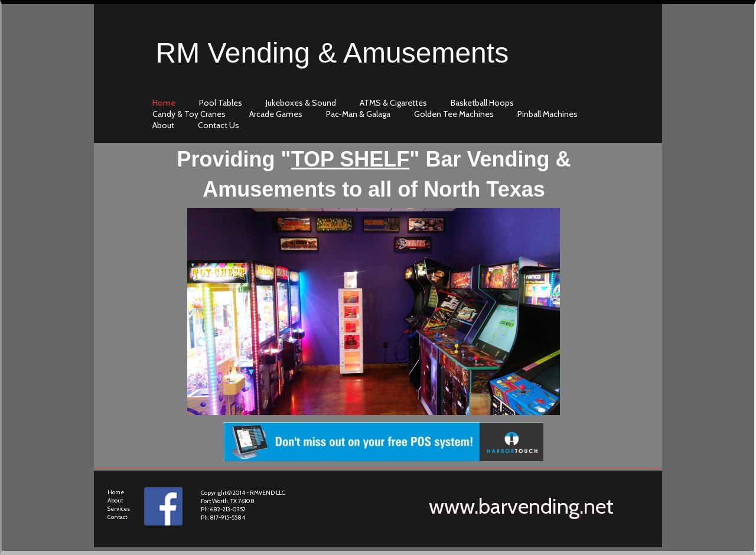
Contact (117, 517)
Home (116, 492)
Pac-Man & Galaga (358, 114)
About (115, 500)
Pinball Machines (548, 114)
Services (119, 509)
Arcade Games (276, 114)
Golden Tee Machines (454, 114)
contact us (219, 125)
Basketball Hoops (482, 103)
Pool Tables (221, 103)
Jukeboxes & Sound (301, 103)
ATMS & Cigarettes (393, 103)
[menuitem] (167, 103)
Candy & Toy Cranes (189, 114)
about (163, 125)
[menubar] (381, 114)
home (164, 103)
